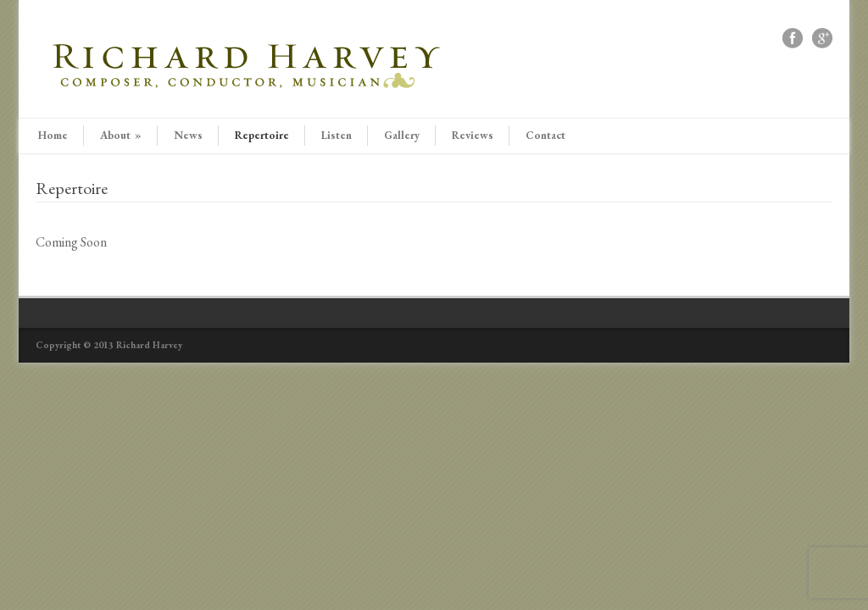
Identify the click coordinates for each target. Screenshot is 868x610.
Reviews (473, 135)
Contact (545, 135)
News (188, 135)
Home (53, 135)
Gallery (402, 135)
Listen (337, 135)
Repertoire (262, 135)
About (121, 135)
